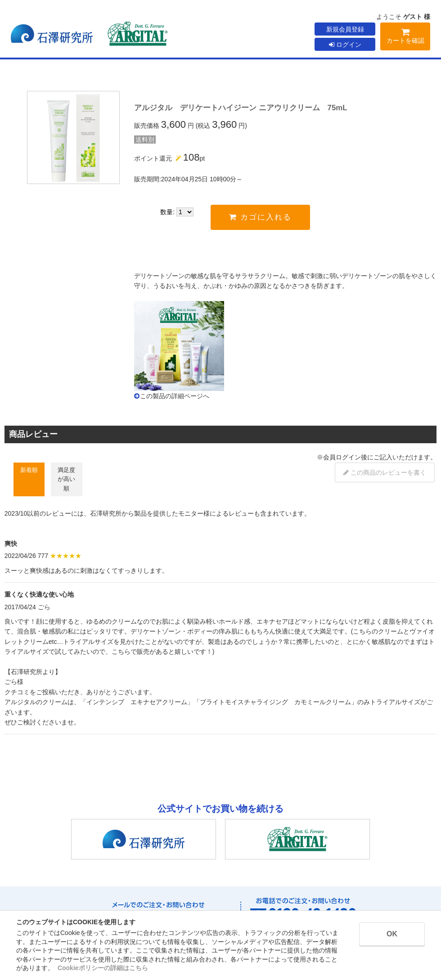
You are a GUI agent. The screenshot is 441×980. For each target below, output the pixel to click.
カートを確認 (405, 38)
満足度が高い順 (66, 479)
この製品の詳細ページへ (175, 396)
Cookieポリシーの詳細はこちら (103, 968)
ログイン (345, 45)
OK (392, 934)
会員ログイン (342, 457)
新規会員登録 (345, 29)
